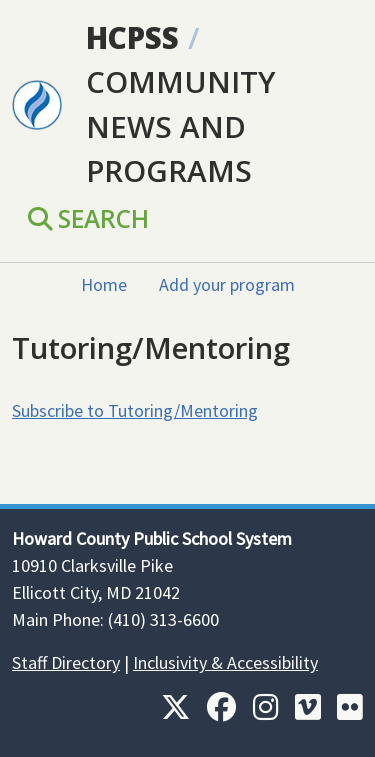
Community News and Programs (180, 126)
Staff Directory (66, 662)
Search (88, 218)
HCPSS (132, 37)
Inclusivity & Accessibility (225, 662)
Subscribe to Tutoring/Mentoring (135, 410)
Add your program (227, 284)
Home (104, 284)
